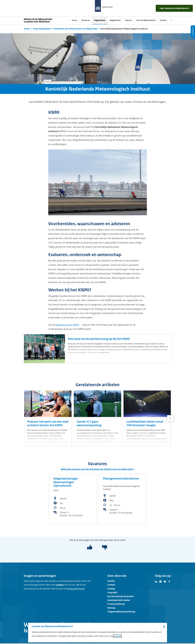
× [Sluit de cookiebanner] (164, 627)
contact (60, 585)
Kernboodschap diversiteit (120, 596)
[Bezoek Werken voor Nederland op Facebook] (169, 581)
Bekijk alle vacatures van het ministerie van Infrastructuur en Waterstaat (97, 469)
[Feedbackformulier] (76, 589)
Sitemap (111, 608)
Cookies (111, 589)
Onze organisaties (42, 29)
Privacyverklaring (116, 604)
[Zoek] (171, 20)
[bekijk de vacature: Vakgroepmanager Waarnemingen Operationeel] (73, 499)
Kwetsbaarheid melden (119, 600)
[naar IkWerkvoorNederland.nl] (174, 8)
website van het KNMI (67, 325)
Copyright (112, 592)
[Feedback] (193, 31)
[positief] (90, 547)
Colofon (111, 581)
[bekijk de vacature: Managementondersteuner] (122, 499)
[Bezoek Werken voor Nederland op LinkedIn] (156, 581)
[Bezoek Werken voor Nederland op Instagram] (160, 581)
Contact (111, 585)
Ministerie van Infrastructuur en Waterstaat (76, 29)
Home (27, 29)
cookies (118, 636)
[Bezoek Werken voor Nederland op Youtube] (165, 581)
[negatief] (103, 547)
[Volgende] (170, 418)
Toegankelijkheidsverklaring (121, 612)
